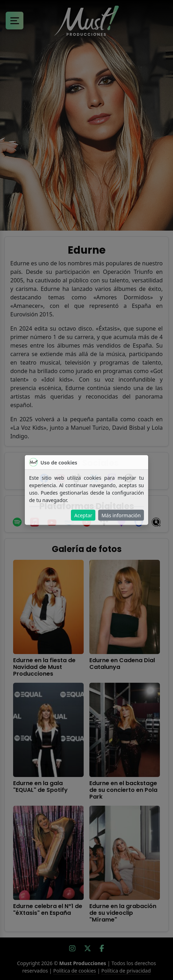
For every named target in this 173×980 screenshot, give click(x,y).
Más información (121, 515)
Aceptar (83, 515)
